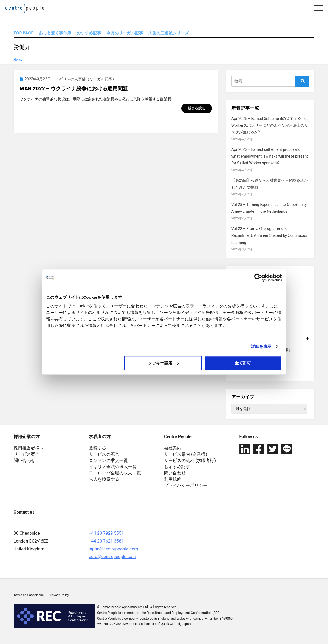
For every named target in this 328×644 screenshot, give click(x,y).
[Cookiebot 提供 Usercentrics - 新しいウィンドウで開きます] (258, 278)
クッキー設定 (163, 363)
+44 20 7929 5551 (106, 536)
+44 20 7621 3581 (106, 544)
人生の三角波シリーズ (203, 34)
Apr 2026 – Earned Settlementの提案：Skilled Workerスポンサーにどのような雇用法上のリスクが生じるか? (270, 128)
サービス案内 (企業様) (186, 457)
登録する (98, 451)
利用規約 (173, 482)
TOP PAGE (24, 34)
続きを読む (197, 111)
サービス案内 (27, 457)
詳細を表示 (261, 346)
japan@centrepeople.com (114, 552)
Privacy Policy (59, 598)
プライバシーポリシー (186, 488)
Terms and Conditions (29, 598)
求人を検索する (104, 482)
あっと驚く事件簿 (64, 34)
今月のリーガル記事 (150, 34)
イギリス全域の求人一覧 (113, 470)
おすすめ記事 (106, 34)
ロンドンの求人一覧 (108, 463)
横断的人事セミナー (249, 375)
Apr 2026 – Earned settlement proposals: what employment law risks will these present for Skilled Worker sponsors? (270, 159)
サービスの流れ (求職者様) (190, 463)
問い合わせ (24, 463)
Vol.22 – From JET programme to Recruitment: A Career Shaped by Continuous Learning (269, 238)
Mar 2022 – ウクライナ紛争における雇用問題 (74, 92)
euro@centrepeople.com (112, 560)
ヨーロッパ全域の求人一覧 (115, 476)
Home (18, 63)
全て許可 (243, 363)
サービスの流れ (104, 457)
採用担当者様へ (29, 451)
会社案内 (173, 451)
